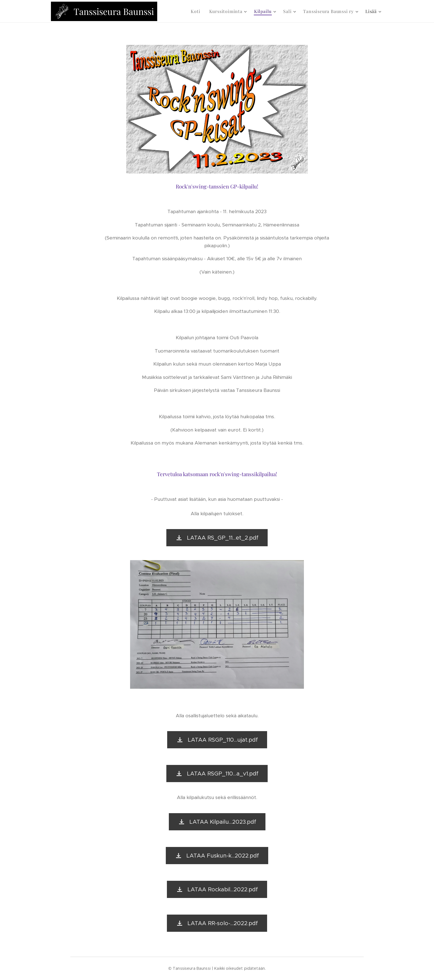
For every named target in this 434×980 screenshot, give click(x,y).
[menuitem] (197, 11)
